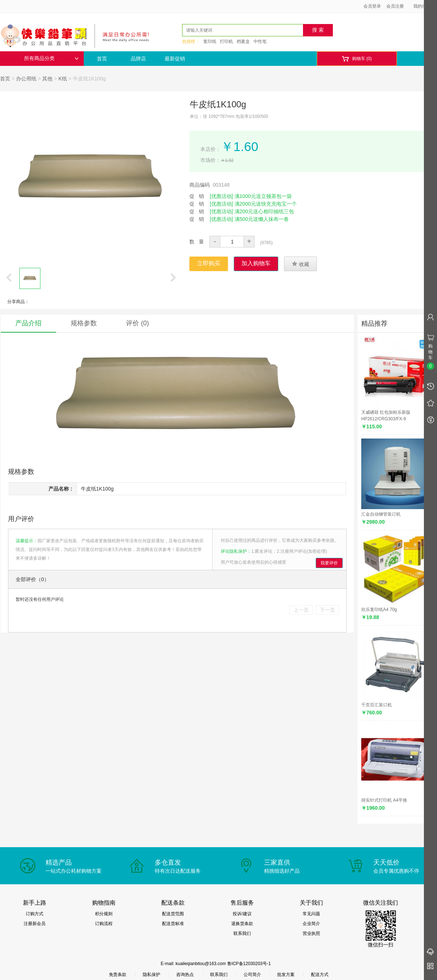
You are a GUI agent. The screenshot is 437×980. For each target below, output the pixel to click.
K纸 (63, 79)
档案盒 (243, 41)
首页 (102, 59)
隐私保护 (151, 975)
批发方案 (286, 975)
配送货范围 (173, 914)
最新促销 (175, 59)
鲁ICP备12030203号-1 (249, 964)
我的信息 (425, 6)
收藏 (300, 264)
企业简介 (311, 924)
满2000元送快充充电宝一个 (266, 204)
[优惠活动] (221, 196)
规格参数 (84, 323)
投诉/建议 (242, 914)
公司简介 (252, 975)
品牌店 (138, 59)
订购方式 (35, 914)
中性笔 (260, 41)
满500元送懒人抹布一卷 (262, 219)
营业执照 (311, 933)
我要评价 (329, 563)
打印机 (227, 41)
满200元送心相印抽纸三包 (264, 211)
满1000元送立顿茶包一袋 (263, 196)
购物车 (357, 59)
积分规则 (104, 914)
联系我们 (242, 933)
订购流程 (104, 924)
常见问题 (311, 914)
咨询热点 (185, 975)
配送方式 (320, 975)
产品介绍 (28, 323)
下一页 (327, 610)
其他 (47, 79)
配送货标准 (173, 924)
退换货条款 (242, 924)
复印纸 (210, 41)
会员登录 (372, 6)
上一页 (301, 610)
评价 (137, 323)
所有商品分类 (51, 58)
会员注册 (395, 6)
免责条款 (118, 975)
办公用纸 (26, 79)
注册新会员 (35, 924)
